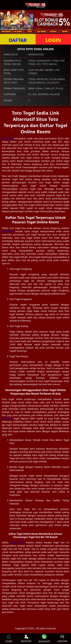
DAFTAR (18, 40)
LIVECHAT (62, 639)
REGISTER (26, 639)
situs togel (8, 231)
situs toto (7, 418)
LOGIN (53, 40)
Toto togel (7, 138)
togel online (17, 543)
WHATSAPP (44, 639)
